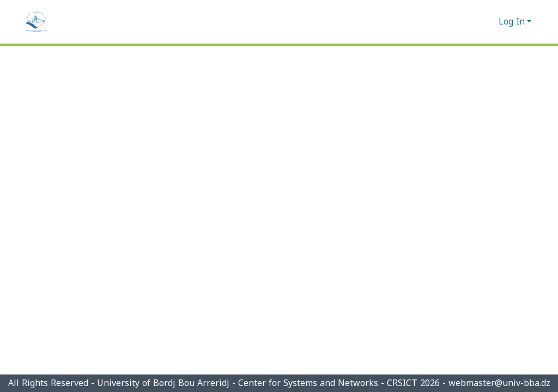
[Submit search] (473, 22)
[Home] (37, 22)
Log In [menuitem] (512, 22)
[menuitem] (489, 22)
